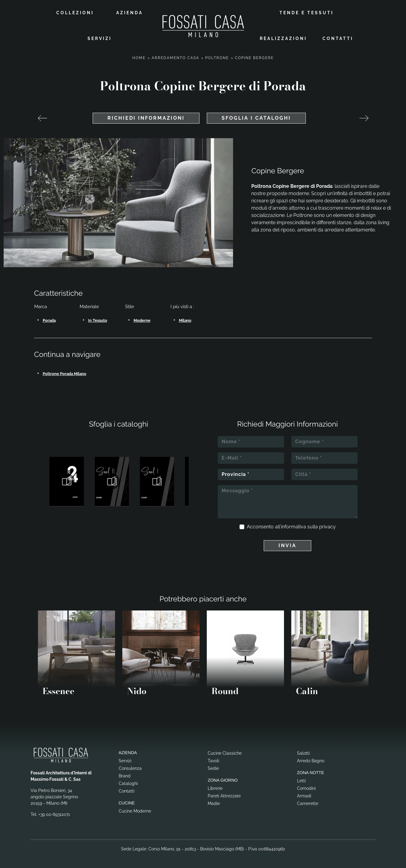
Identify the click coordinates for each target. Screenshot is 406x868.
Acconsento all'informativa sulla (291, 527)
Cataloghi (128, 783)
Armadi (304, 796)
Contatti (338, 38)
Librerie (215, 788)
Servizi (100, 38)
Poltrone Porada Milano (64, 374)
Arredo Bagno (311, 761)
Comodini (306, 788)
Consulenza (130, 768)
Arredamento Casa (175, 58)
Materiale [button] (89, 307)
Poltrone (217, 58)
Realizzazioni (283, 38)
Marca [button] (41, 307)
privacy (327, 527)
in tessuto (98, 320)
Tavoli (213, 761)
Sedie (213, 768)
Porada (49, 320)
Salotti (303, 753)
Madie (214, 803)
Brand (125, 776)
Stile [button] (130, 307)
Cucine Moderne (135, 811)
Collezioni (75, 13)
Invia (287, 545)
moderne (142, 320)
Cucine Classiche (225, 753)
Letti (301, 781)
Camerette (308, 803)
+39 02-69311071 (54, 814)
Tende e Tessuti (307, 13)
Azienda (130, 13)
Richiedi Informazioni (146, 118)
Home (139, 58)
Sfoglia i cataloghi (256, 118)
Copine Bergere (254, 58)
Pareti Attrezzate (224, 796)
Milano (185, 320)
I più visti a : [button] (182, 307)
